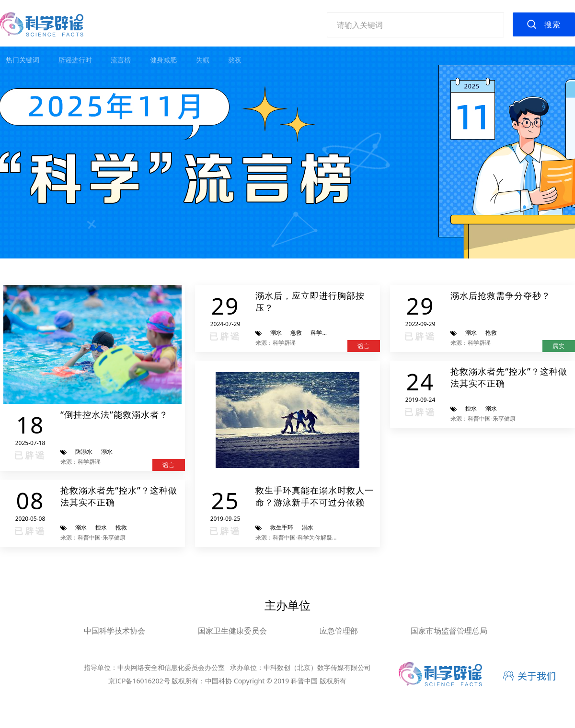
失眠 (203, 60)
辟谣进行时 (75, 60)
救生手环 (282, 527)
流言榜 (121, 60)
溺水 (107, 452)
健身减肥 (163, 60)
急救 (296, 333)
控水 (101, 527)
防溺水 (84, 452)
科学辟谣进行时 (331, 333)
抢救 (491, 333)
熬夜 (235, 60)
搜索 (552, 24)
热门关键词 (23, 60)
